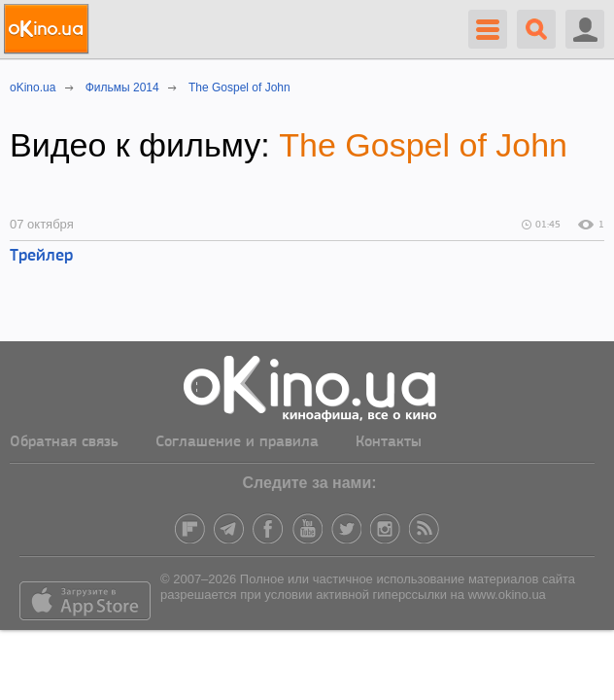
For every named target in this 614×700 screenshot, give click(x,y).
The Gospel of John (423, 145)
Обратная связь (64, 442)
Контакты (389, 442)
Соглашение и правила (237, 442)
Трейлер (41, 256)
